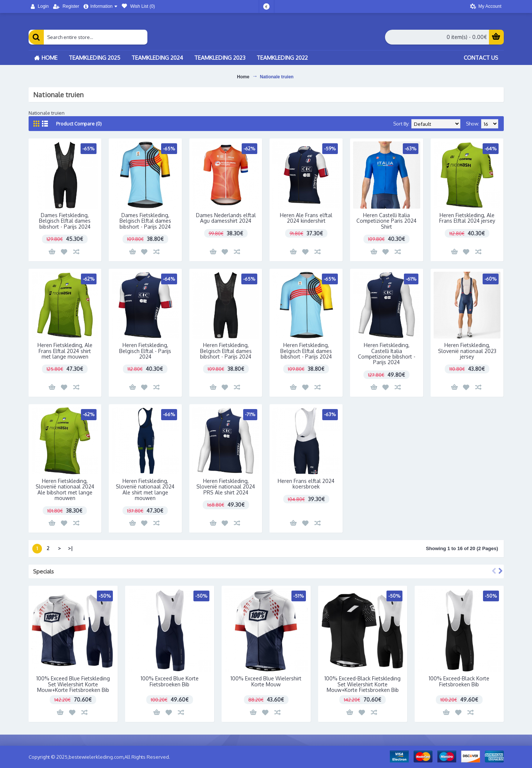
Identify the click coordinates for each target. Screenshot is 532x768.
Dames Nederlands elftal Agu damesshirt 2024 (226, 218)
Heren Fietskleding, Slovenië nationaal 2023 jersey (467, 351)
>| (70, 548)
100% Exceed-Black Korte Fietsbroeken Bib (459, 681)
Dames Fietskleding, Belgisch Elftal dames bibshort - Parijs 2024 (65, 221)
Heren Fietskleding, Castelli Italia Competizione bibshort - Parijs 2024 (387, 354)
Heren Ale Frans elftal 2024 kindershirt (306, 218)
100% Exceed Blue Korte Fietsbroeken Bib (170, 681)
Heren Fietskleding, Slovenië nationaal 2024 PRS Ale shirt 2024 (226, 487)
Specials (43, 571)
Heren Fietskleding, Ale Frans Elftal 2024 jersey (467, 218)
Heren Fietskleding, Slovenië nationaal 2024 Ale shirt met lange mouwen (145, 489)
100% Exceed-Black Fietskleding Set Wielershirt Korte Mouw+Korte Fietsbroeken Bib (363, 684)
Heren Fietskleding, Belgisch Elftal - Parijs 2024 (145, 351)
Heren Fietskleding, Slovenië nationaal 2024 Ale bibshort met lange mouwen (65, 489)
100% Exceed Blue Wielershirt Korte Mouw (266, 681)
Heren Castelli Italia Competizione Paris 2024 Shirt (386, 221)
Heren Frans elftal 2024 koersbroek (306, 484)
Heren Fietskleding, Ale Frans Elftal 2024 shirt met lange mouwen (65, 351)
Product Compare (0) (79, 124)
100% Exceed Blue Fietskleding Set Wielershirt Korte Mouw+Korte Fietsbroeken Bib (73, 684)
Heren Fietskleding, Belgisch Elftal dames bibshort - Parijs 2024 (226, 351)
